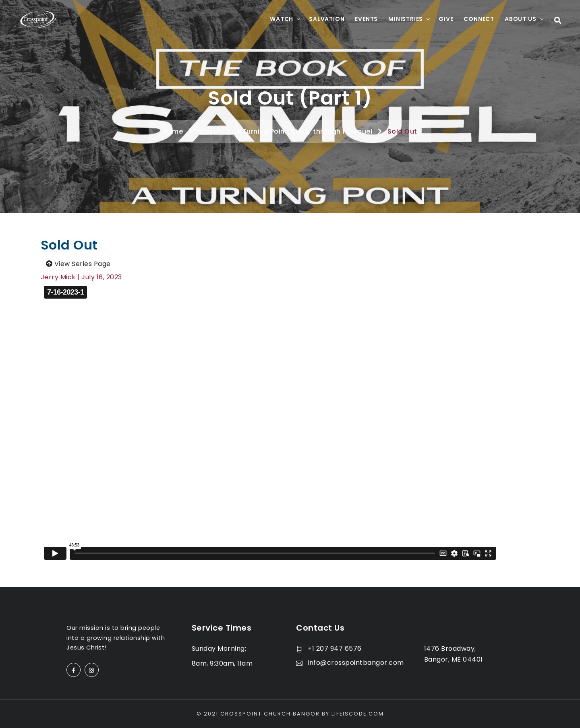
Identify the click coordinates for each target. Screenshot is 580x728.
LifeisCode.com (358, 714)
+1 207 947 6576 (329, 649)
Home (173, 131)
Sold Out (402, 131)
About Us (520, 19)
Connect (479, 19)
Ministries (406, 19)
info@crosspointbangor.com (350, 663)
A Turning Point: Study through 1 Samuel (304, 131)
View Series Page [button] (78, 264)
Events (366, 19)
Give (446, 19)
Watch (282, 19)
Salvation (327, 19)
